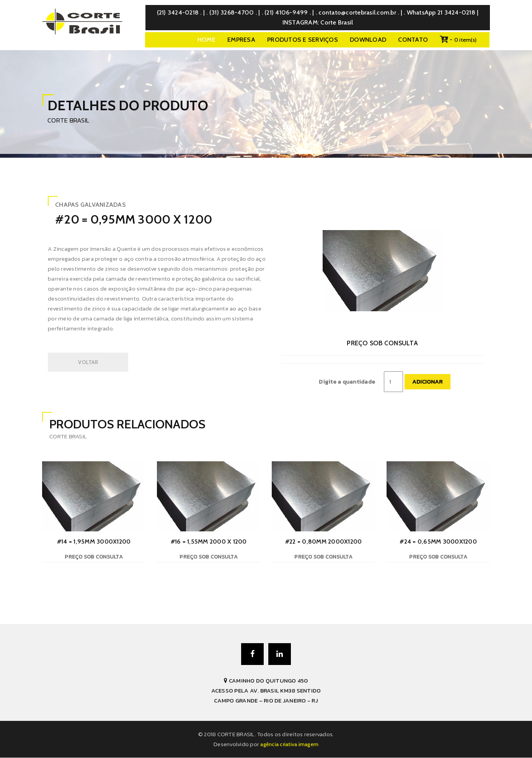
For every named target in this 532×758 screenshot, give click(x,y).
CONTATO (413, 40)
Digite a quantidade (347, 381)
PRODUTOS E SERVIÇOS (303, 40)
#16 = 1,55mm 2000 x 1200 (209, 542)
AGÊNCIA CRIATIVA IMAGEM (289, 745)
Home (206, 40)
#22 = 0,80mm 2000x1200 (324, 542)
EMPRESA (241, 40)
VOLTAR (88, 362)
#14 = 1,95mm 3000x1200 (94, 542)
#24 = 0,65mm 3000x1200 (438, 542)
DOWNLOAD (368, 40)
